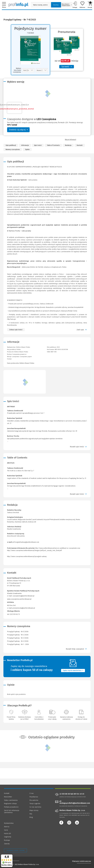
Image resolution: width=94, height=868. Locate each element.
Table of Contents (53, 145)
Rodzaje (7, 840)
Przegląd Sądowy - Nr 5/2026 (18, 632)
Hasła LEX (7, 833)
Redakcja (68, 145)
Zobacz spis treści (16, 330)
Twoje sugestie (35, 804)
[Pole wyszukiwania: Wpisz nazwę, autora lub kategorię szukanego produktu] (40, 5)
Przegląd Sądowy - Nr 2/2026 (18, 641)
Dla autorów (34, 800)
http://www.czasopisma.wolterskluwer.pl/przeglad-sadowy (27, 556)
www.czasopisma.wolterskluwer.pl (19, 599)
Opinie (27, 149)
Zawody (7, 844)
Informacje (25, 145)
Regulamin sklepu (10, 804)
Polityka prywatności (11, 807)
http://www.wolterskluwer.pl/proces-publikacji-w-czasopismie (56, 548)
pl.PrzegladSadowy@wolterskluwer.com (26, 542)
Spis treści (38, 145)
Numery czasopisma (13, 149)
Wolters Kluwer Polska (21, 352)
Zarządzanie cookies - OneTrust (15, 850)
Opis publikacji (11, 145)
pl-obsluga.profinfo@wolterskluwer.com (75, 802)
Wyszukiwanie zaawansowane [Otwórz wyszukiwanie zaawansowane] (67, 5)
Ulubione (82, 5)
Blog (31, 817)
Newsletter (8, 797)
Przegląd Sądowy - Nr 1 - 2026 (18, 644)
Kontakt (80, 145)
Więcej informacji (70, 140)
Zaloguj (75, 5)
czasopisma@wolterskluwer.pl (23, 596)
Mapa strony (34, 810)
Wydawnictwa (9, 823)
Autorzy (7, 827)
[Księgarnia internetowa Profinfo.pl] (18, 5)
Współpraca (34, 797)
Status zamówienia (11, 800)
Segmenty (8, 837)
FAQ (31, 814)
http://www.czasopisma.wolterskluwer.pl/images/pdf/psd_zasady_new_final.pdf (34, 550)
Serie (6, 830)
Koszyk (90, 5)
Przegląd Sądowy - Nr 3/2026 (18, 638)
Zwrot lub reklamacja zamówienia (12, 811)
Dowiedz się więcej (18, 130)
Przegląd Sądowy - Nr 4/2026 (18, 635)
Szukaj (56, 5)
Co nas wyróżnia (35, 807)
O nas (32, 793)
